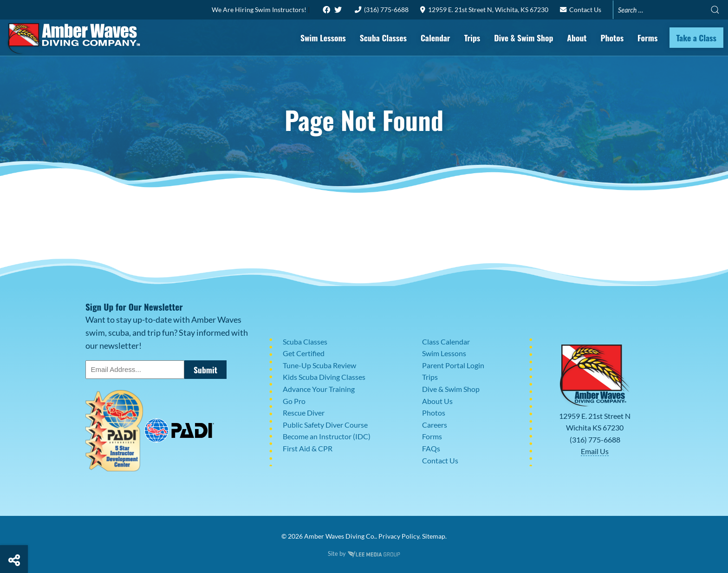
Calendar (435, 38)
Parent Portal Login (453, 365)
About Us (437, 401)
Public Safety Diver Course (325, 425)
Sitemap (434, 536)
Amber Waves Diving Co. (340, 536)
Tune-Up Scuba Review (319, 365)
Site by (364, 553)
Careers (435, 425)
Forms (647, 38)
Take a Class (697, 38)
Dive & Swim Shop (523, 38)
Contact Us (581, 10)
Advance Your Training (319, 389)
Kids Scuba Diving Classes (324, 377)
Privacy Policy (399, 536)
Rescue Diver (304, 413)
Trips (472, 38)
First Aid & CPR (308, 448)
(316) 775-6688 (382, 10)
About (577, 38)
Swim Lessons (323, 38)
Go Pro (294, 401)
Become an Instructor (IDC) (327, 436)
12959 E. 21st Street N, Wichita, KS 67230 (484, 10)
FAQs (431, 448)
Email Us (595, 451)
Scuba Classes (383, 38)
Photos (612, 38)
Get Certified (304, 353)
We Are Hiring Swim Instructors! (260, 10)
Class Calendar (446, 342)
